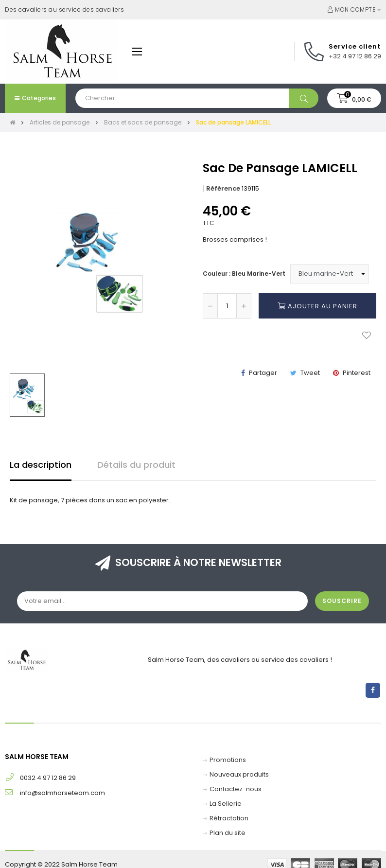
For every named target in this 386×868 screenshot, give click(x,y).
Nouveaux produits (239, 774)
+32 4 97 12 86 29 (355, 56)
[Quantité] (227, 306)
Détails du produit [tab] (136, 465)
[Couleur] (330, 274)
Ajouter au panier (317, 306)
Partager (263, 373)
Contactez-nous (236, 789)
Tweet (310, 373)
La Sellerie (226, 804)
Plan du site (228, 833)
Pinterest (357, 373)
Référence (223, 188)
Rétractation (229, 818)
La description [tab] (41, 465)
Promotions (228, 760)
